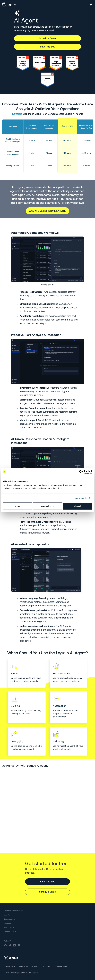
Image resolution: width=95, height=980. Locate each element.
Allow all (78, 506)
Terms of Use (24, 966)
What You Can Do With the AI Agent (48, 211)
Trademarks (35, 966)
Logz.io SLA (46, 966)
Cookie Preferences (60, 966)
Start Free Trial (48, 47)
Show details (81, 498)
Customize (48, 506)
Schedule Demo (47, 38)
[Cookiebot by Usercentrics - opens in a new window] (81, 472)
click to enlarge (47, 285)
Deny (17, 506)
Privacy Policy (11, 966)
